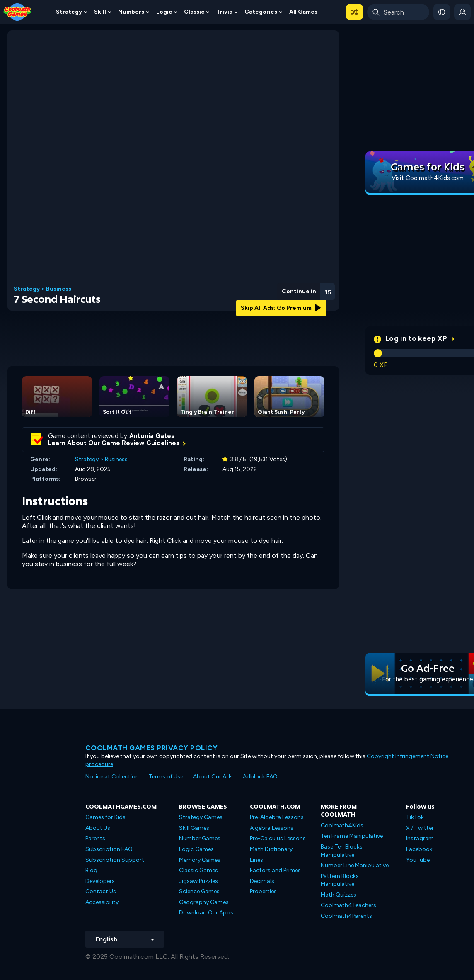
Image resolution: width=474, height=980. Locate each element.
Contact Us (101, 891)
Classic (194, 12)
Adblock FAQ (260, 777)
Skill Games (194, 828)
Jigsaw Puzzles (198, 881)
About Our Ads (213, 777)
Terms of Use (166, 777)
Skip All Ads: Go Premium (282, 308)
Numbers (131, 12)
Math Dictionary (271, 849)
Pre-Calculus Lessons (278, 838)
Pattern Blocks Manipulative (340, 880)
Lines (256, 860)
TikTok (415, 817)
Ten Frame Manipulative (352, 836)
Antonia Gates (152, 436)
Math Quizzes (339, 895)
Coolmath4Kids (342, 826)
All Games (303, 12)
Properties (263, 891)
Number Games (200, 838)
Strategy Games (201, 817)
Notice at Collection (112, 777)
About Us (98, 828)
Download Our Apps (206, 913)
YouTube (418, 860)
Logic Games (196, 849)
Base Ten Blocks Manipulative (342, 851)
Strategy (69, 12)
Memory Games (200, 860)
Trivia (224, 12)
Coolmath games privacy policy (152, 748)
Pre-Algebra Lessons (277, 817)
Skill (100, 12)
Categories (261, 12)
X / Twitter (420, 828)
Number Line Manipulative (355, 865)
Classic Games (198, 870)
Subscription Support (115, 860)
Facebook (419, 849)
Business (59, 289)
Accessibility (102, 902)
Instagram (420, 838)
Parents (95, 838)
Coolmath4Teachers (348, 905)
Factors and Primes (275, 870)
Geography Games (204, 902)
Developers (100, 881)
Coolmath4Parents (346, 916)
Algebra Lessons (272, 828)
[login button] (462, 12)
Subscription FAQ (109, 849)
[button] (354, 12)
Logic (164, 12)
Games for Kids (105, 817)
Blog (91, 870)
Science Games (199, 891)
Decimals (262, 881)
